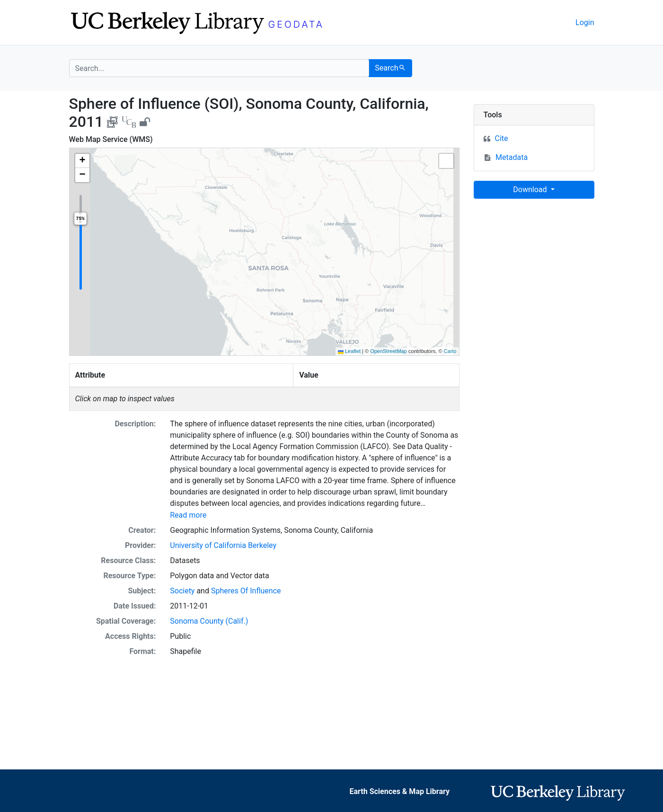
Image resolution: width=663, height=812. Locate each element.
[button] (82, 161)
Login (585, 22)
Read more (188, 515)
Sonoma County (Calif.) (209, 621)
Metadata (512, 157)
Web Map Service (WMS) (111, 139)
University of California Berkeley (223, 545)
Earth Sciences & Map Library (400, 791)
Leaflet (349, 351)
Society (182, 591)
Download (531, 190)
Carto (450, 351)
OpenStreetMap (389, 351)
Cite (502, 138)
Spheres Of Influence (246, 591)
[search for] (219, 68)
